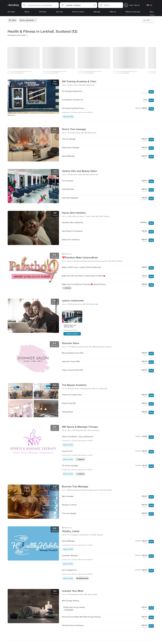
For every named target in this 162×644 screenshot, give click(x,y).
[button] (40, 5)
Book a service (72, 334)
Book (151, 92)
